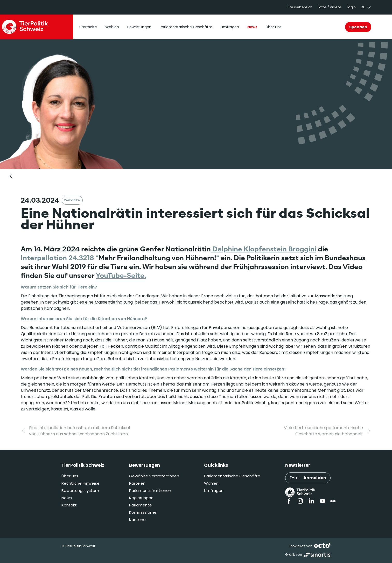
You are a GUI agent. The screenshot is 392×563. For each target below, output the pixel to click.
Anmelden (315, 478)
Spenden (358, 27)
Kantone (137, 520)
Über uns (70, 476)
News (67, 498)
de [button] (366, 7)
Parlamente (141, 505)
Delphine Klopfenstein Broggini (264, 249)
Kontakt (69, 505)
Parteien (137, 483)
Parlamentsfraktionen (150, 490)
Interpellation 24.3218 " (60, 258)
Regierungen (141, 498)
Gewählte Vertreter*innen (154, 476)
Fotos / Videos (330, 7)
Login (351, 7)
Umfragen (214, 490)
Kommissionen (143, 512)
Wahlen (211, 483)
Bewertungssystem (80, 490)
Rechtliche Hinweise (80, 483)
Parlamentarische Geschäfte (232, 476)
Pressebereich (300, 7)
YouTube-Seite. (121, 275)
